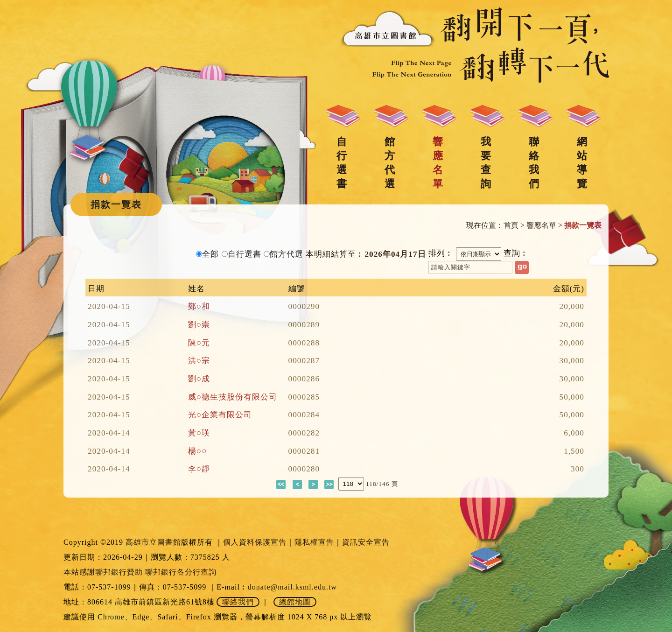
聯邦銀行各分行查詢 (181, 572)
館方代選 (390, 163)
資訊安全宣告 (366, 542)
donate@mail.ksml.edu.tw (292, 587)
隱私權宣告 (314, 542)
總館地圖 (295, 602)
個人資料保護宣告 (255, 542)
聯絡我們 (534, 163)
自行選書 (342, 163)
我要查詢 (486, 163)
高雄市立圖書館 (153, 542)
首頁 (511, 225)
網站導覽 (582, 163)
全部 (210, 254)
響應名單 (438, 163)
